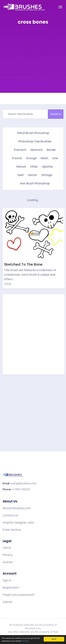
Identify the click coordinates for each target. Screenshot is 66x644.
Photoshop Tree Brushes (35, 141)
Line (55, 158)
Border (51, 150)
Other (34, 167)
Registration (11, 588)
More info (25, 641)
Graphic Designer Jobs (18, 523)
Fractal (17, 158)
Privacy (8, 555)
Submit (7, 602)
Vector (32, 175)
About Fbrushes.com (17, 508)
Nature (21, 167)
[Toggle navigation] (60, 7)
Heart (44, 158)
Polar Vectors (12, 530)
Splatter (48, 167)
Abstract (37, 150)
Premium (20, 150)
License (8, 562)
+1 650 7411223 (21, 489)
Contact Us (10, 515)
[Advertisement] (33, 61)
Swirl (21, 175)
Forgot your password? (19, 595)
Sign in (7, 580)
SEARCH (56, 114)
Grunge (31, 158)
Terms (7, 548)
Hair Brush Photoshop (35, 183)
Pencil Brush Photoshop (33, 133)
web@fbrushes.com (24, 483)
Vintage (47, 175)
